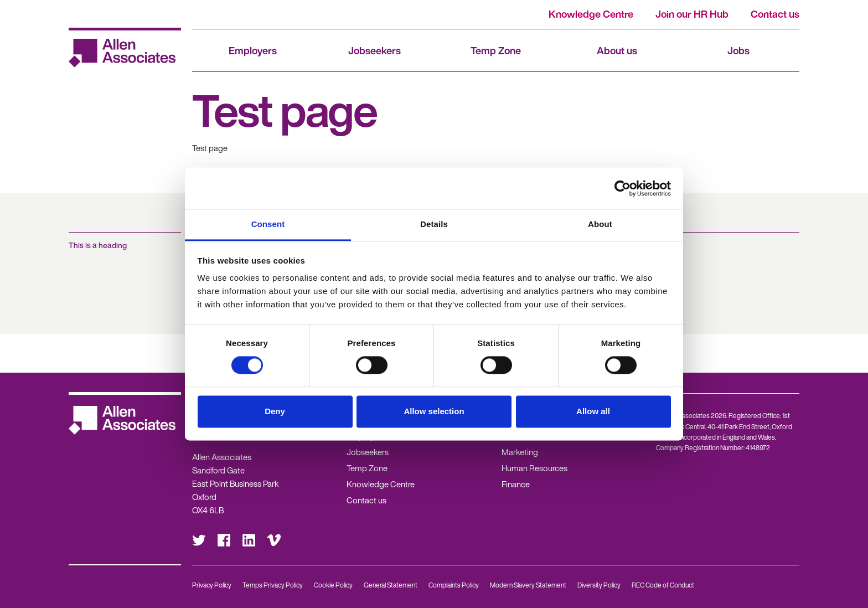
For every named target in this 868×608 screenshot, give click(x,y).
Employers (253, 50)
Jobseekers (374, 50)
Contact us (775, 14)
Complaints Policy (454, 585)
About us (617, 50)
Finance (516, 484)
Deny (275, 411)
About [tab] (600, 224)
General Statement (391, 585)
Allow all (593, 411)
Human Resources (534, 468)
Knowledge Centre (591, 14)
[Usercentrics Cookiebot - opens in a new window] (622, 188)
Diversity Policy (599, 585)
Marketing (520, 452)
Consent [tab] (268, 224)
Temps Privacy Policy (273, 585)
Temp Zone (496, 50)
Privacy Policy (212, 585)
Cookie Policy (333, 585)
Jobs (738, 50)
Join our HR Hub (692, 14)
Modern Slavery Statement (528, 585)
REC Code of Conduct (663, 585)
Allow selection (434, 411)
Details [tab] (434, 224)
